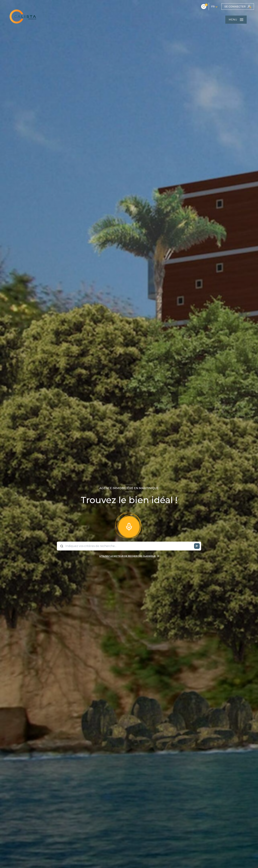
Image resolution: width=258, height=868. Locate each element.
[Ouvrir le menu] (236, 20)
